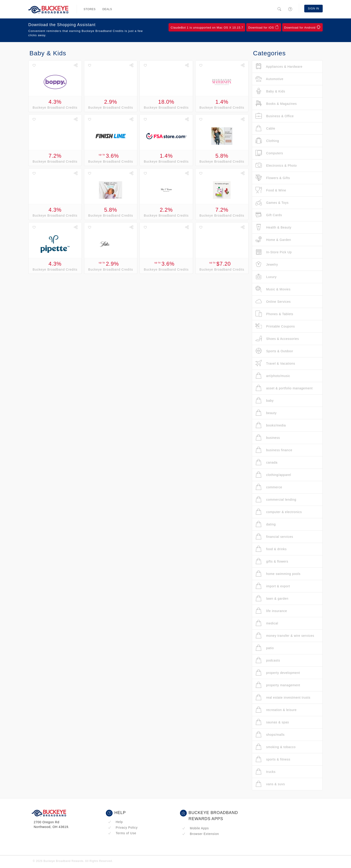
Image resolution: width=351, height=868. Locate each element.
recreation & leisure (276, 710)
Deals (107, 9)
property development (278, 673)
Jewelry (267, 264)
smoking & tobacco (275, 747)
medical (267, 623)
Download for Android (302, 27)
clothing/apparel (273, 475)
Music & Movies (273, 289)
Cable (265, 128)
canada (267, 462)
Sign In (313, 9)
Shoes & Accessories (277, 339)
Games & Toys (272, 203)
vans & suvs (270, 784)
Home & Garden (273, 240)
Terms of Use (122, 833)
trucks (265, 772)
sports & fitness (273, 759)
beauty (266, 413)
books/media (271, 425)
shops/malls (270, 735)
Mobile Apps (195, 828)
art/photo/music (273, 376)
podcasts (268, 660)
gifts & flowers (272, 561)
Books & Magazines (276, 104)
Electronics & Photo (276, 165)
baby (265, 400)
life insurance (271, 611)
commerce (269, 487)
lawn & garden (272, 598)
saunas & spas (272, 722)
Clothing (267, 141)
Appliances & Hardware (279, 66)
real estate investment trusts (283, 697)
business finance (274, 450)
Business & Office (275, 116)
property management (278, 685)
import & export (273, 586)
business (268, 438)
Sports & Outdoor (274, 351)
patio (265, 648)
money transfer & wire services (285, 636)
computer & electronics (279, 512)
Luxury (266, 277)
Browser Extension (200, 834)
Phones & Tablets (274, 314)
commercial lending (276, 499)
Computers (269, 153)
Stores (90, 9)
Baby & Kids (270, 91)
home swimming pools (278, 574)
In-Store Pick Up (274, 252)
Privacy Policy (123, 828)
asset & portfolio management (284, 388)
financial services (274, 537)
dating (266, 524)
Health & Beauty (273, 227)
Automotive (269, 79)
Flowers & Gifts (273, 178)
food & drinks (271, 549)
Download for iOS (264, 27)
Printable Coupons (275, 326)
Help (115, 822)
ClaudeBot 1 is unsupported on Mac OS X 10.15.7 (207, 28)
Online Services (273, 302)
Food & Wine (271, 190)
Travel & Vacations (275, 363)
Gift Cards (269, 215)
